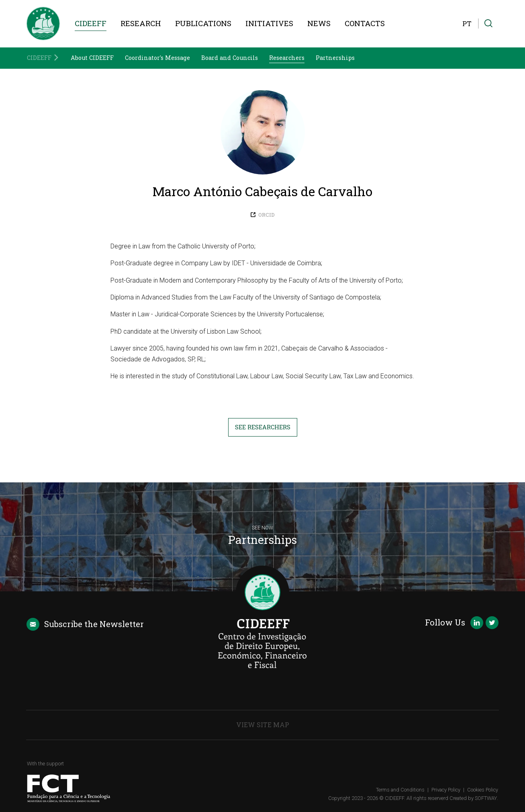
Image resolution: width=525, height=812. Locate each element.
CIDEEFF (91, 23)
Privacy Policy (446, 790)
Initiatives (269, 23)
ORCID (263, 215)
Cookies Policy (483, 790)
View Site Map (263, 725)
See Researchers (263, 427)
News (319, 23)
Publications (203, 23)
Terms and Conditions (400, 790)
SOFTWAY (486, 798)
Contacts (365, 23)
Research (141, 23)
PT (467, 24)
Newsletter (85, 624)
